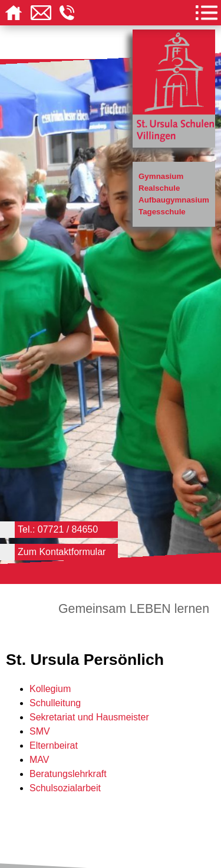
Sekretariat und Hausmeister (89, 717)
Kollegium (50, 689)
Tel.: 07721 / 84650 (58, 529)
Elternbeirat (54, 745)
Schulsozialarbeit (65, 788)
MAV (39, 760)
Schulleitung (55, 703)
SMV (40, 731)
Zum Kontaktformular (62, 552)
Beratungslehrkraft (68, 774)
